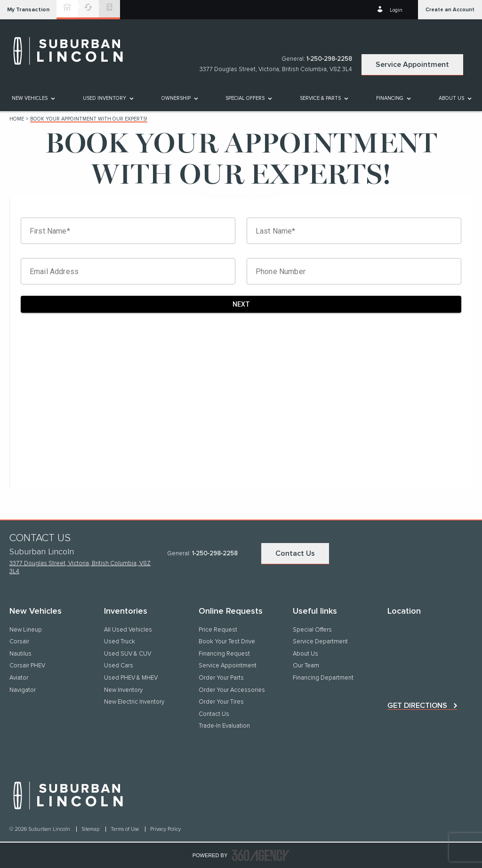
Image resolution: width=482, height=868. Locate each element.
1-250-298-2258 (329, 59)
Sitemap (91, 829)
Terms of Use (125, 829)
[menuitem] (33, 98)
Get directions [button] (417, 706)
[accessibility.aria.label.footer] (261, 855)
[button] (28, 10)
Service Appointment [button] (412, 65)
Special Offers (245, 98)
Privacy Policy (165, 829)
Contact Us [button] (295, 553)
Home (17, 119)
